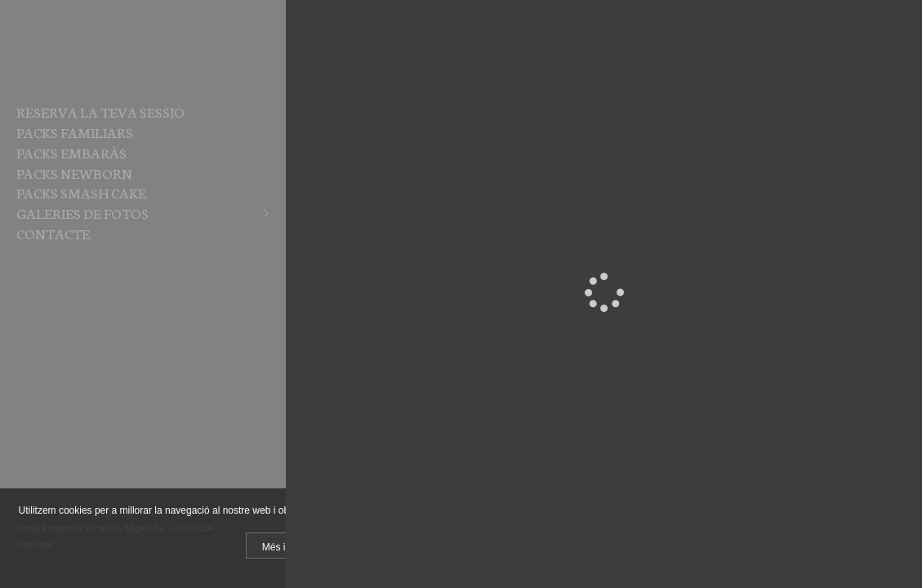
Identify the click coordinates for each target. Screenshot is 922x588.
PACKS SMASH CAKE (81, 192)
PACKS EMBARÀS (71, 152)
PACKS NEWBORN (74, 172)
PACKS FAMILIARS (75, 131)
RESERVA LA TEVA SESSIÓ (100, 111)
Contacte (53, 233)
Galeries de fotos (82, 212)
